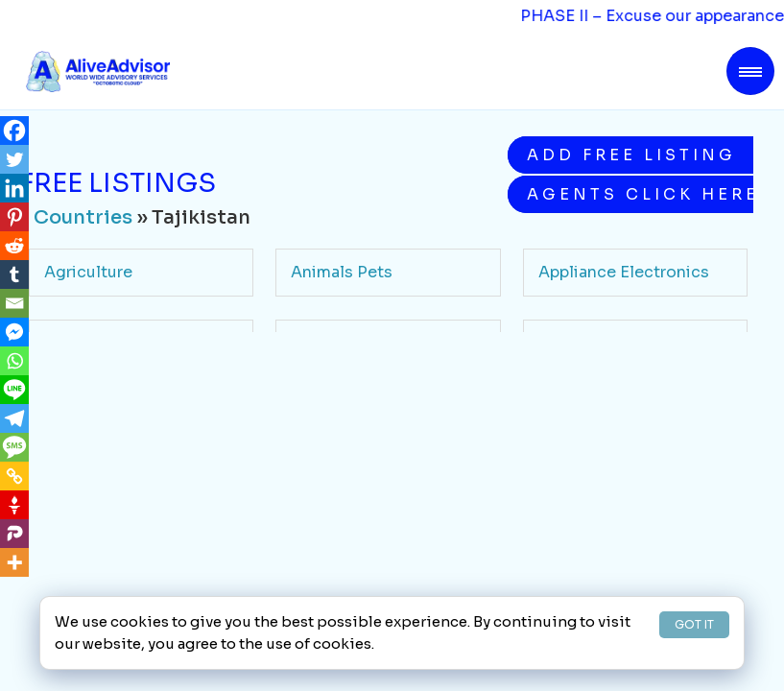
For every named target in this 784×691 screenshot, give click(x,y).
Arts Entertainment (118, 343)
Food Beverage (597, 483)
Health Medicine (108, 554)
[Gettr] (14, 505)
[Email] (14, 303)
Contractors (586, 413)
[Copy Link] (14, 476)
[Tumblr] (14, 274)
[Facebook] (14, 131)
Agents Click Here (640, 194)
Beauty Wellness (603, 343)
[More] (14, 562)
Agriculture (88, 272)
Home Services (350, 554)
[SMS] (14, 447)
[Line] (14, 390)
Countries (83, 217)
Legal (559, 554)
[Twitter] (14, 159)
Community (336, 413)
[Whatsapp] (14, 361)
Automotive (337, 343)
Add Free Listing (631, 155)
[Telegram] (14, 418)
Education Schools (118, 483)
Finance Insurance (361, 483)
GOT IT (694, 624)
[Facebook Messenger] (14, 332)
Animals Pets (342, 272)
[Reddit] (14, 246)
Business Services (115, 413)
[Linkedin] (14, 188)
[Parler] (14, 534)
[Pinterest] (14, 217)
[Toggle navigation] (750, 71)
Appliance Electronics (624, 272)
